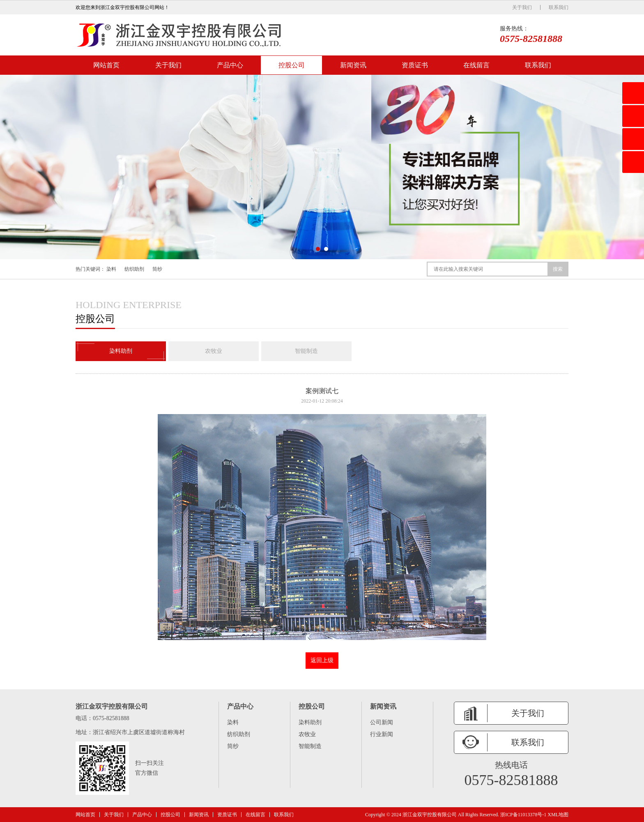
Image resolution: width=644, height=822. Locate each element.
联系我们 (559, 7)
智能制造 (306, 351)
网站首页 (106, 65)
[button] (318, 249)
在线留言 (476, 65)
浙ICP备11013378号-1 (523, 815)
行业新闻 (382, 734)
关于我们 (522, 7)
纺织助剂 (134, 269)
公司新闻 (382, 722)
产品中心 (230, 65)
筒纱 (157, 269)
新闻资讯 (353, 65)
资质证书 (415, 65)
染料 (111, 269)
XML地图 (558, 815)
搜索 (558, 269)
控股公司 (292, 65)
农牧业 (214, 351)
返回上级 (322, 660)
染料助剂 (121, 351)
